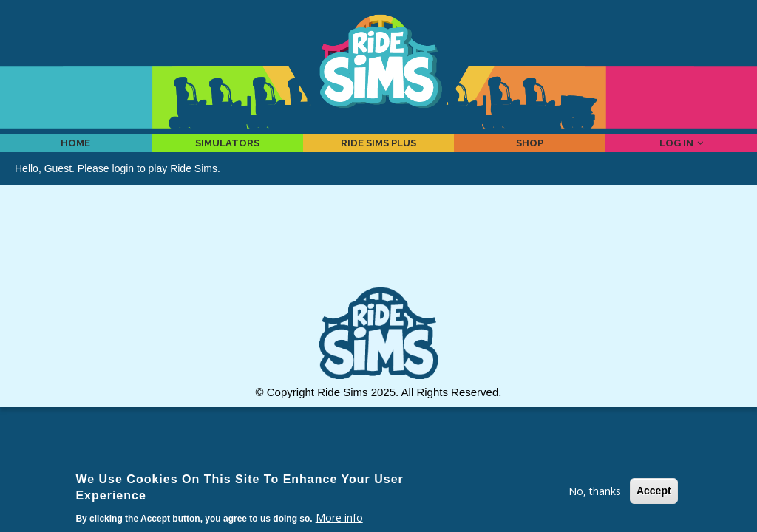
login (123, 188)
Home (76, 152)
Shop (530, 152)
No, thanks (595, 491)
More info (339, 518)
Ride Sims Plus (378, 152)
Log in (682, 152)
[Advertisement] (378, 265)
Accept (654, 491)
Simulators (227, 152)
